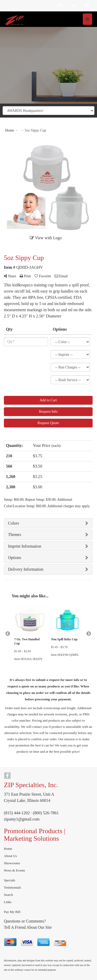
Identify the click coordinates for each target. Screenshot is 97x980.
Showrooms (12, 863)
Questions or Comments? (25, 921)
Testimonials (12, 887)
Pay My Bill (12, 912)
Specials (9, 880)
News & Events (14, 870)
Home (8, 849)
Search (8, 895)
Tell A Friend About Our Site (28, 927)
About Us (10, 856)
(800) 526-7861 (46, 813)
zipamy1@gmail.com (22, 819)
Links (8, 902)
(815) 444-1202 (17, 813)
